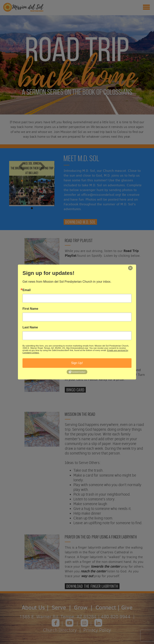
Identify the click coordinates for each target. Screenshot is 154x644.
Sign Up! (77, 363)
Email (27, 290)
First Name (30, 309)
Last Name (30, 327)
